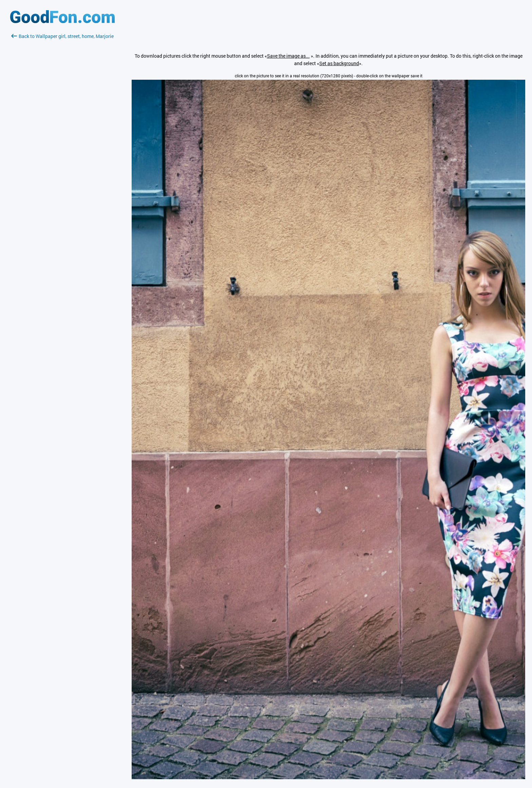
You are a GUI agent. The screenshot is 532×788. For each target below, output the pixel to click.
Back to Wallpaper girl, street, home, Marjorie (62, 36)
